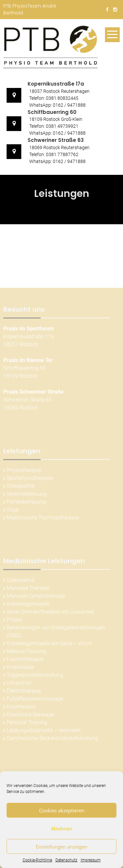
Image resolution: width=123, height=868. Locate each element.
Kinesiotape (20, 669)
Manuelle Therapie (28, 590)
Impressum (91, 860)
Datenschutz (66, 860)
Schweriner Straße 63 (56, 140)
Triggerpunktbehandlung (35, 677)
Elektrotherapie (24, 692)
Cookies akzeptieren (62, 810)
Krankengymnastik (28, 605)
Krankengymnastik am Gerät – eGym (49, 645)
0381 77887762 (62, 154)
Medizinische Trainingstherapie (43, 519)
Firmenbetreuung (26, 503)
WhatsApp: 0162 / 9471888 (57, 105)
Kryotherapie (21, 708)
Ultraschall (19, 684)
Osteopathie (20, 488)
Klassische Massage (30, 716)
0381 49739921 (62, 126)
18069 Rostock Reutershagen (59, 148)
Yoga (12, 511)
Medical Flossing (26, 653)
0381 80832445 (62, 98)
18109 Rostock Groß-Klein (56, 119)
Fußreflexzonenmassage (35, 700)
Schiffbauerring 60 (52, 112)
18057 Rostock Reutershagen (59, 91)
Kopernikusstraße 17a (56, 84)
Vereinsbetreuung (27, 495)
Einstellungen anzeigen (61, 847)
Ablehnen (61, 828)
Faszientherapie (25, 661)
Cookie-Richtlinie (37, 860)
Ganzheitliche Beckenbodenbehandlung (52, 740)
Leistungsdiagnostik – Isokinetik (44, 732)
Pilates (14, 621)
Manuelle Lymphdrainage (36, 597)
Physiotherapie (24, 472)
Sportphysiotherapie (30, 480)
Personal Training (27, 724)
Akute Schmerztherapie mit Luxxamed (50, 613)
